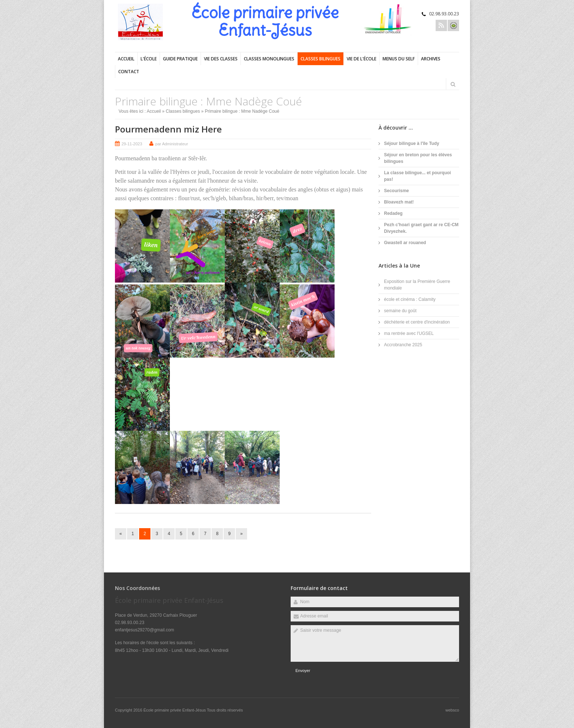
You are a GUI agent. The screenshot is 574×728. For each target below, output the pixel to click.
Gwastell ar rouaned (405, 243)
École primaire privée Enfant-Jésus (175, 710)
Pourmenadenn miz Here (168, 129)
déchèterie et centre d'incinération (417, 322)
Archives (431, 59)
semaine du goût (400, 311)
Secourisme (396, 191)
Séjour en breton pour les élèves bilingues (418, 158)
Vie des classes (221, 59)
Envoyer (303, 671)
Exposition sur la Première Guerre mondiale (417, 285)
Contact (129, 72)
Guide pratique (180, 59)
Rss (441, 25)
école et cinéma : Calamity (410, 299)
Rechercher (453, 84)
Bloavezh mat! (399, 202)
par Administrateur (172, 144)
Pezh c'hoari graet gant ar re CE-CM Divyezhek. (421, 228)
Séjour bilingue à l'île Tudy (412, 143)
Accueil (126, 59)
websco (452, 710)
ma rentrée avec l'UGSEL (409, 333)
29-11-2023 (132, 144)
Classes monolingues (269, 59)
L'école (149, 59)
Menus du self (399, 59)
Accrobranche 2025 (403, 345)
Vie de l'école (361, 59)
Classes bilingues (320, 59)
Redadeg (393, 213)
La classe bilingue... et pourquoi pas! (418, 176)
